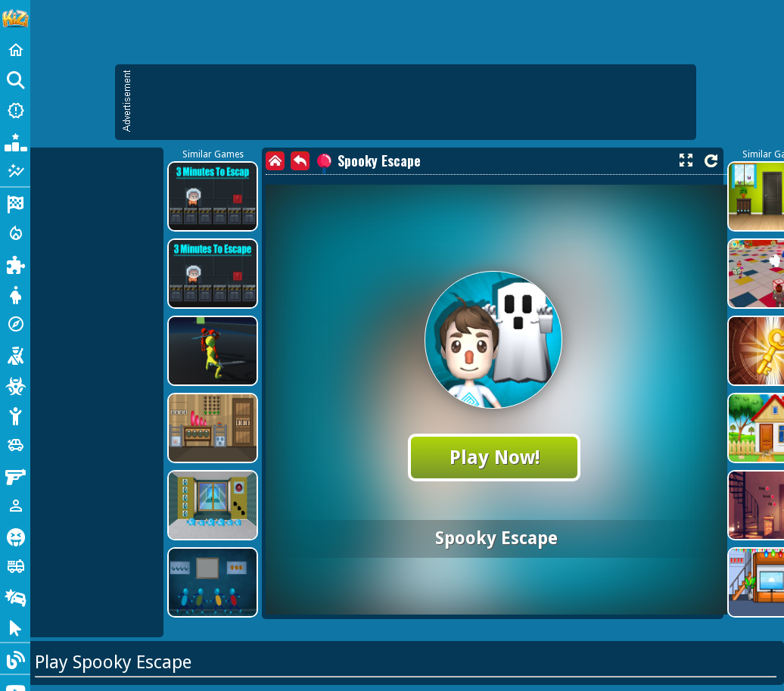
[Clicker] (15, 627)
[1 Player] (15, 506)
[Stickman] (15, 415)
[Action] (15, 233)
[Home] (15, 50)
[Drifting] (15, 596)
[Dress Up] (15, 294)
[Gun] (15, 475)
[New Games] (15, 110)
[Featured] (15, 171)
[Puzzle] (15, 263)
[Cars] (15, 445)
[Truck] (15, 566)
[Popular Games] (15, 141)
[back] (300, 161)
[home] (275, 161)
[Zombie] (15, 384)
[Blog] (15, 658)
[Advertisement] (413, 102)
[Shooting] (15, 354)
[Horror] (15, 536)
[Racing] (15, 203)
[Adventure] (15, 324)
